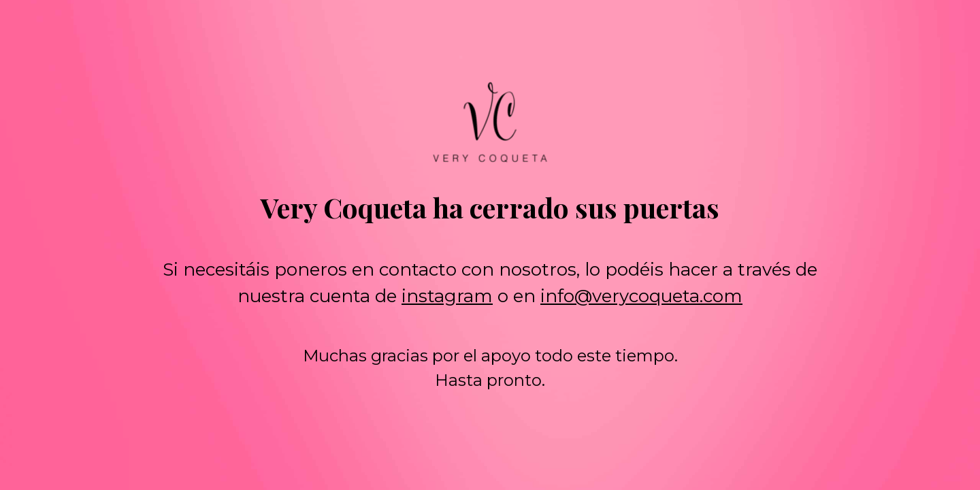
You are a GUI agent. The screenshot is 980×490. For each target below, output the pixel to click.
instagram (447, 296)
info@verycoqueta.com (641, 296)
